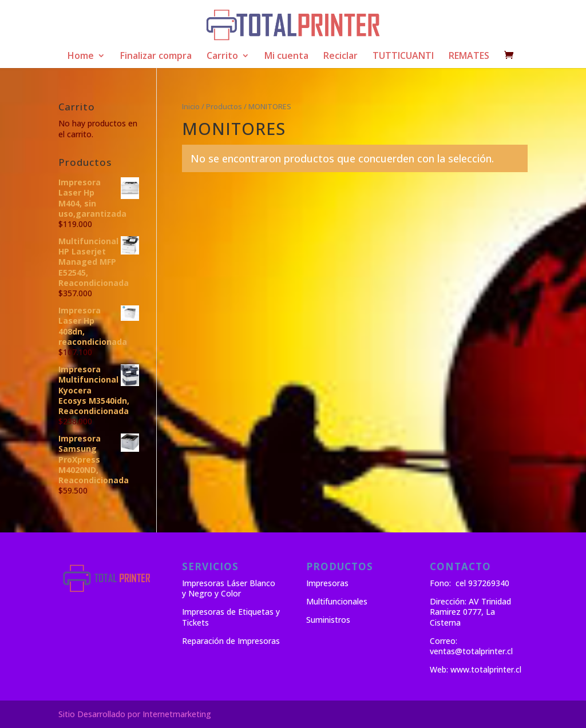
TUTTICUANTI (403, 57)
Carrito (222, 57)
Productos (224, 106)
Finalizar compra (156, 57)
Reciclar (340, 57)
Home (81, 57)
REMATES (469, 57)
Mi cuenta (286, 57)
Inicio (191, 106)
